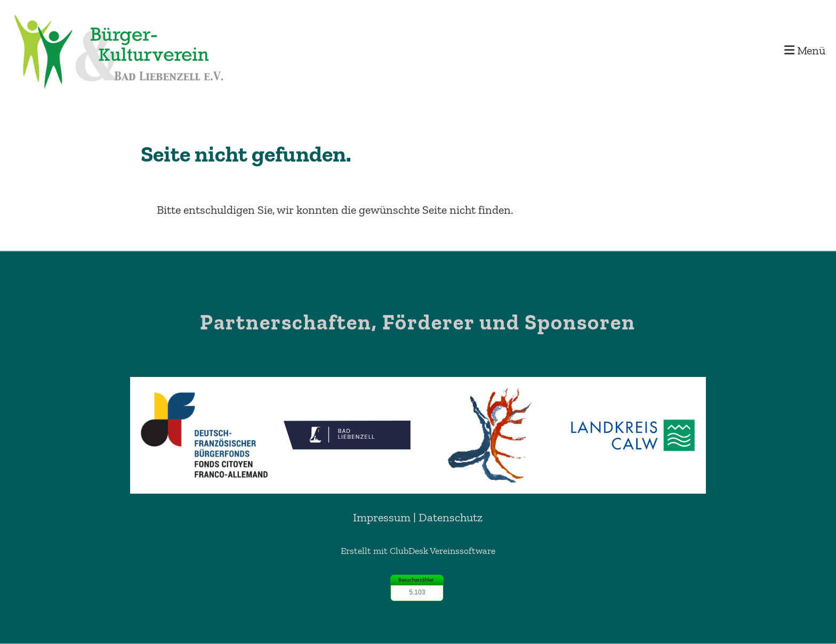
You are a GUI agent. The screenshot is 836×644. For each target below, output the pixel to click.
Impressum (382, 517)
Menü (805, 50)
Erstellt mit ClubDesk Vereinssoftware (418, 551)
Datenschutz (451, 517)
